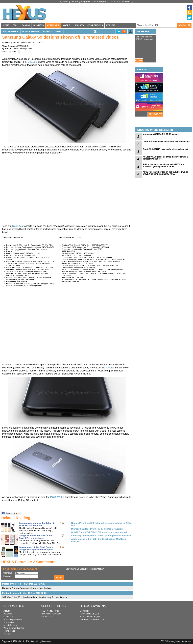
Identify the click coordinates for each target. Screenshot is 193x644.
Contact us (8, 617)
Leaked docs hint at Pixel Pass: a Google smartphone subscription (36, 548)
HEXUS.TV (79, 25)
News (59, 32)
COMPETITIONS (95, 25)
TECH (15, 25)
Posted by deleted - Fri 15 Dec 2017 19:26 (23, 584)
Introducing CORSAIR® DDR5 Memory (161, 134)
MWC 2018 (56, 497)
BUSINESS (39, 25)
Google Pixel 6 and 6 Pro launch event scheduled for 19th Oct (101, 524)
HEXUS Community (93, 606)
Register (93, 569)
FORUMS (111, 25)
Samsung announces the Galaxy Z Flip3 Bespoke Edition (37, 524)
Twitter (56, 611)
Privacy (7, 634)
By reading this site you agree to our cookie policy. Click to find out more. (95, 1)
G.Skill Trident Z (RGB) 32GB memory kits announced (99, 532)
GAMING (26, 25)
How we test (9, 622)
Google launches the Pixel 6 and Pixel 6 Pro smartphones (36, 537)
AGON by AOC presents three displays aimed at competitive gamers (165, 158)
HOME (6, 25)
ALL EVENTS (155, 114)
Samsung (12, 46)
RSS (43, 611)
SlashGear (18, 226)
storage (110, 368)
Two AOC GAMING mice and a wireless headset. (166, 149)
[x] (132, 1)
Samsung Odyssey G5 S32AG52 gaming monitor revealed (101, 536)
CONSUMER (53, 25)
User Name (8, 573)
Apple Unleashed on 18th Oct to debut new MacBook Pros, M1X (99, 540)
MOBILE (66, 25)
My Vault (13, 52)
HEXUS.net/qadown (23, 49)
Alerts (49, 611)
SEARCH (184, 25)
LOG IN (139, 61)
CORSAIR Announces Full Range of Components (166, 142)
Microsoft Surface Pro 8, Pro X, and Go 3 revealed (97, 529)
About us (7, 611)
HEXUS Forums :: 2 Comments (28, 562)
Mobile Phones (31, 32)
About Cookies (10, 625)
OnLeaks (33, 62)
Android (47, 32)
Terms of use (9, 631)
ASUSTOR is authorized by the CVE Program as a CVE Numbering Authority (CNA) (165, 173)
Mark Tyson (11, 43)
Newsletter (56, 614)
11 (60, 536)
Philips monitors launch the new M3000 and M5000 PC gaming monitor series (164, 165)
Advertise (8, 614)
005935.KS (23, 46)
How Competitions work (14, 619)
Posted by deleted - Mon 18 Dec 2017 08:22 (24, 593)
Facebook (45, 614)
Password (8, 576)
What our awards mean (14, 628)
